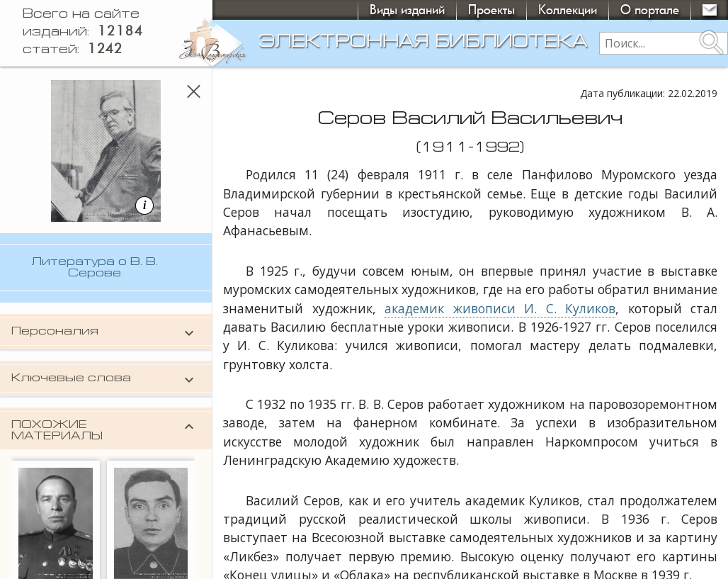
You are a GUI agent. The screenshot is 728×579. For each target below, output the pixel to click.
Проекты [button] (491, 10)
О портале (650, 10)
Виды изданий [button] (407, 10)
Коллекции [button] (568, 10)
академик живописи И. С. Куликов (500, 308)
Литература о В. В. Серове (95, 268)
